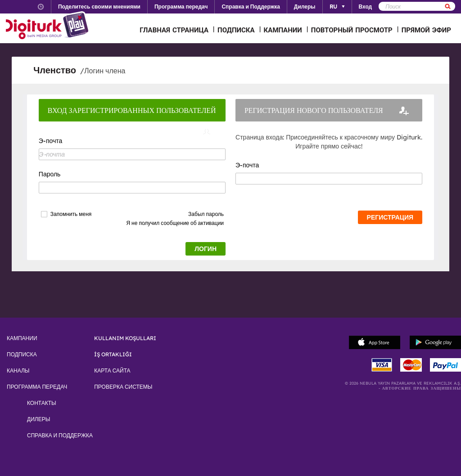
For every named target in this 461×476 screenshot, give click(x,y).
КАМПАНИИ (283, 30)
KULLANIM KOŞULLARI (125, 338)
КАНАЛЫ (18, 371)
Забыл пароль (206, 214)
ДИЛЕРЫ (38, 419)
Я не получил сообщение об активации (175, 223)
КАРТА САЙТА (112, 371)
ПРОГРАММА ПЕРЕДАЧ (37, 387)
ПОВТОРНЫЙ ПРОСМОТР (352, 30)
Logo (48, 26)
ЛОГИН (206, 249)
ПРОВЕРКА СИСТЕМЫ (123, 387)
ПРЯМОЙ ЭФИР (426, 30)
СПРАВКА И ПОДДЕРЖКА (60, 436)
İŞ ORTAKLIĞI (113, 355)
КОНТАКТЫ (42, 403)
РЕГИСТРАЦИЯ (390, 217)
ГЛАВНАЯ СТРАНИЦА (174, 30)
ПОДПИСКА (236, 30)
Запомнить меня (71, 214)
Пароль (50, 174)
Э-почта (50, 141)
